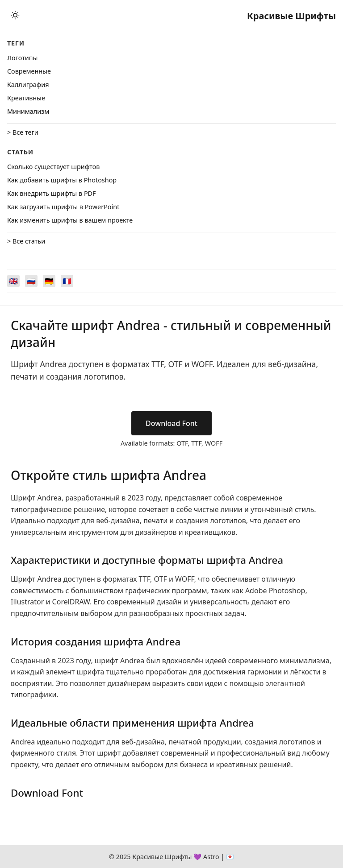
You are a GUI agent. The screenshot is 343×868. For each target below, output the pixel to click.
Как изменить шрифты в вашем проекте (70, 220)
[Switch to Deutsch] (49, 281)
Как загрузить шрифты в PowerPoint (63, 207)
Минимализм (28, 111)
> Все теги (23, 132)
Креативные (26, 98)
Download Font (171, 423)
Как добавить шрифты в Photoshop (62, 180)
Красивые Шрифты (291, 16)
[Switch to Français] (67, 281)
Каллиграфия (28, 85)
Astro (211, 857)
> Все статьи (26, 241)
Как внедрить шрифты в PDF (52, 193)
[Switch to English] (13, 281)
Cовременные (29, 71)
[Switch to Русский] (31, 281)
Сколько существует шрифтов (53, 167)
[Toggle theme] (15, 16)
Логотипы (22, 58)
